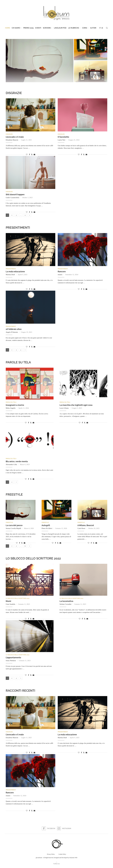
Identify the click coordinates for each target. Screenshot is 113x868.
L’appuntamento (13, 659)
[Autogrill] (91, 50)
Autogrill (46, 526)
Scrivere (47, 28)
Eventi (38, 28)
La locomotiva (66, 602)
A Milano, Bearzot (86, 526)
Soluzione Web (73, 859)
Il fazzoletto (63, 137)
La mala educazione (15, 272)
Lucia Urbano (64, 409)
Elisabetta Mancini (12, 140)
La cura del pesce (14, 526)
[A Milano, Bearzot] (91, 71)
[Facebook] (100, 28)
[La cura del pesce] (40, 61)
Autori (93, 28)
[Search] (107, 28)
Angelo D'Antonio (12, 333)
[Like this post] (27, 155)
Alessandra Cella (11, 465)
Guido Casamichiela (12, 198)
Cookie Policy (62, 856)
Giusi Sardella (10, 605)
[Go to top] (56, 865)
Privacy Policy (51, 856)
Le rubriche (74, 28)
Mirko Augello (11, 409)
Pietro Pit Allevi (47, 529)
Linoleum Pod (60, 28)
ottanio (60, 275)
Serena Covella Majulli (13, 529)
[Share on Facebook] (29, 155)
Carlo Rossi (81, 529)
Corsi (85, 28)
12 (25, 547)
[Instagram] (102, 28)
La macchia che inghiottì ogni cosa (76, 406)
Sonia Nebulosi (11, 662)
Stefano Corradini (65, 605)
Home (8, 28)
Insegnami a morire (15, 406)
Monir (8, 602)
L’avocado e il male (15, 137)
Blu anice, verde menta (17, 462)
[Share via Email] (34, 155)
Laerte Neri (62, 140)
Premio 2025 (28, 28)
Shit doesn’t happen (15, 195)
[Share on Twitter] (32, 155)
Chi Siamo (16, 28)
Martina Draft (10, 275)
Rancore (62, 272)
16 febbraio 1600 (14, 330)
